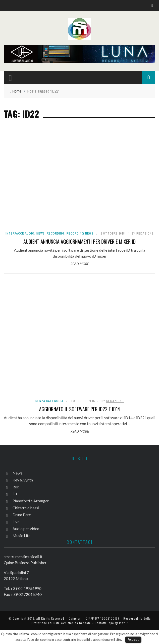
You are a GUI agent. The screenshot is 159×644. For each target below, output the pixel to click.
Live (16, 522)
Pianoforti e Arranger (31, 501)
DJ (15, 494)
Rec (16, 487)
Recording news (80, 234)
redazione (145, 234)
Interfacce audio (20, 234)
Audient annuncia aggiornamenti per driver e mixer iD (79, 241)
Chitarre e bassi (26, 508)
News (41, 234)
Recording (56, 234)
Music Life (21, 535)
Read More (80, 264)
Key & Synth (23, 480)
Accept (133, 639)
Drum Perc (22, 515)
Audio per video (26, 528)
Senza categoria (49, 401)
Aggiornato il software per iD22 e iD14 (80, 409)
